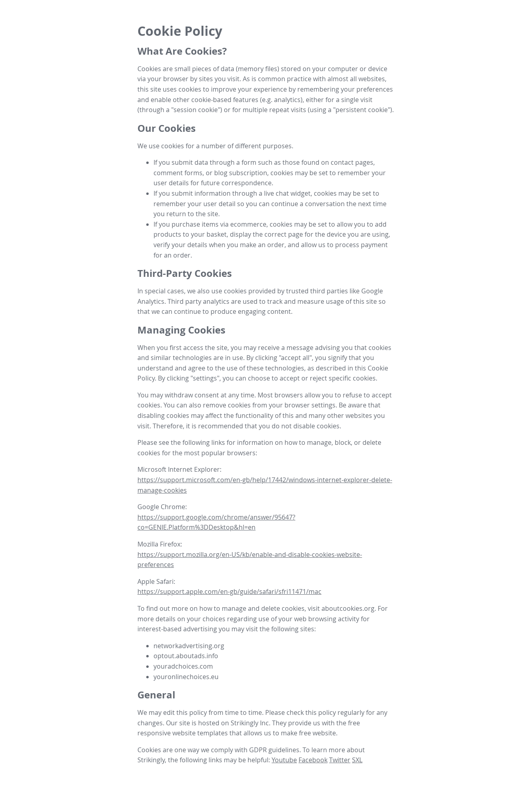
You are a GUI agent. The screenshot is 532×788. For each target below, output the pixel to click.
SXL (357, 760)
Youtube (284, 760)
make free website (308, 733)
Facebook (313, 760)
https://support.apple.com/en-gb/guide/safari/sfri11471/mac (229, 592)
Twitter (340, 760)
